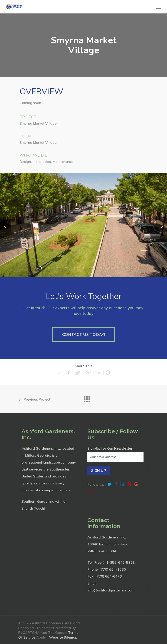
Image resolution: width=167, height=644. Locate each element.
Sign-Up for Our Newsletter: (110, 448)
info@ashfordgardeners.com (111, 590)
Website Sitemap (63, 637)
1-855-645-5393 (121, 562)
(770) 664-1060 (113, 569)
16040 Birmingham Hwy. (108, 544)
